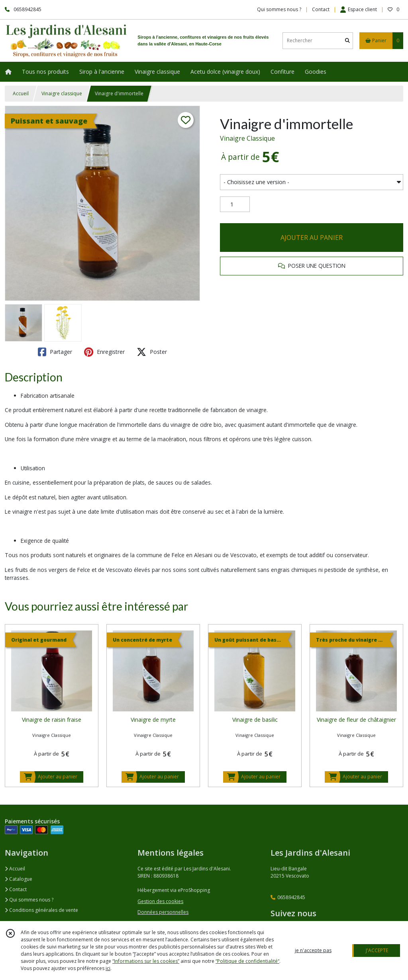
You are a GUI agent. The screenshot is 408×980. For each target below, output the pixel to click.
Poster (152, 352)
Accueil (21, 93)
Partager (55, 352)
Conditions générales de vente (41, 910)
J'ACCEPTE (377, 950)
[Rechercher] (347, 40)
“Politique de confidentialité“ (247, 961)
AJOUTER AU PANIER (312, 238)
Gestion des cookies (160, 901)
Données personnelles (163, 912)
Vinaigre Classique (247, 138)
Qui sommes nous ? (29, 900)
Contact (321, 9)
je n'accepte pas (313, 950)
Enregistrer (104, 352)
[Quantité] (235, 204)
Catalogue (19, 879)
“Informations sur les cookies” (146, 961)
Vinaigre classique (62, 93)
